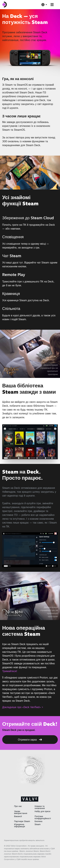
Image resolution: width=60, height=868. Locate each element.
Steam (38, 824)
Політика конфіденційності (43, 817)
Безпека (38, 821)
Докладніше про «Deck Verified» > (23, 707)
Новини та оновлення (40, 807)
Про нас (18, 806)
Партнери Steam (22, 821)
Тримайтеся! (10, 671)
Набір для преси (42, 811)
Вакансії (18, 816)
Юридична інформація (20, 825)
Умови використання (21, 812)
